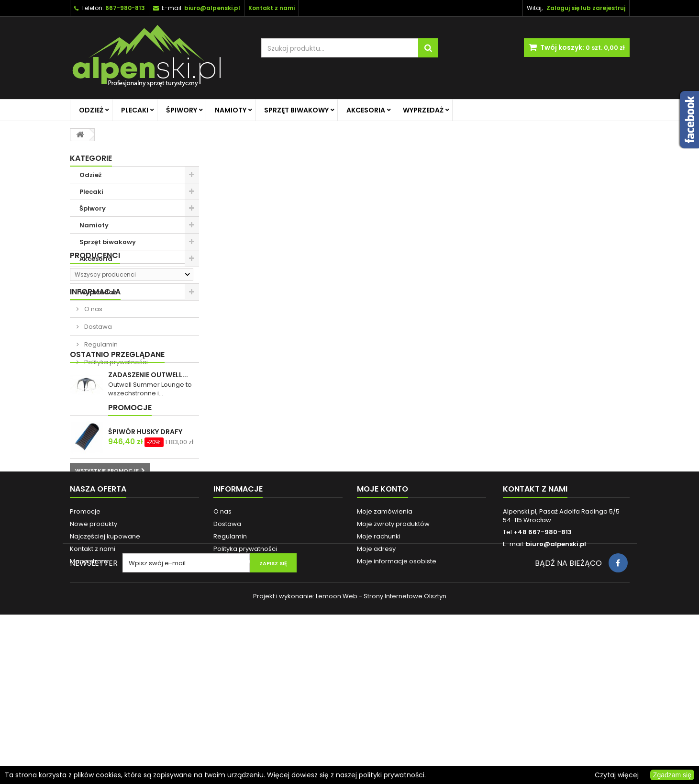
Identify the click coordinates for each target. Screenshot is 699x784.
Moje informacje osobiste (397, 700)
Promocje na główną (114, 275)
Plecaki (135, 110)
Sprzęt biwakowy (296, 110)
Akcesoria (366, 110)
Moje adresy (376, 688)
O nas (93, 380)
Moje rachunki (379, 675)
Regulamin (100, 416)
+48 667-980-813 (543, 671)
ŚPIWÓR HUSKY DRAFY (145, 546)
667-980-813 (125, 8)
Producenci (95, 317)
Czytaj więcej (617, 775)
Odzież (91, 110)
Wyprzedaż (423, 110)
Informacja (95, 363)
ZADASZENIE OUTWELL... (148, 479)
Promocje (92, 521)
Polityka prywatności (115, 433)
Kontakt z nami (93, 688)
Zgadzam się (672, 775)
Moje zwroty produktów (393, 663)
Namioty (231, 110)
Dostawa (97, 398)
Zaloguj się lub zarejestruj (586, 8)
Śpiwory (182, 110)
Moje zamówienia (385, 650)
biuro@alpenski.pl (212, 8)
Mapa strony (89, 700)
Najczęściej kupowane (105, 675)
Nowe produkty (94, 663)
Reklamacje (232, 700)
